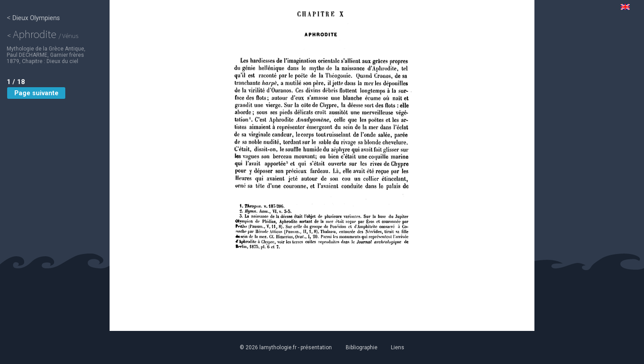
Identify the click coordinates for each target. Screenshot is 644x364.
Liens (399, 347)
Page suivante (36, 94)
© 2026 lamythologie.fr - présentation (285, 347)
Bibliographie (362, 347)
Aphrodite (44, 34)
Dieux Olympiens (34, 18)
